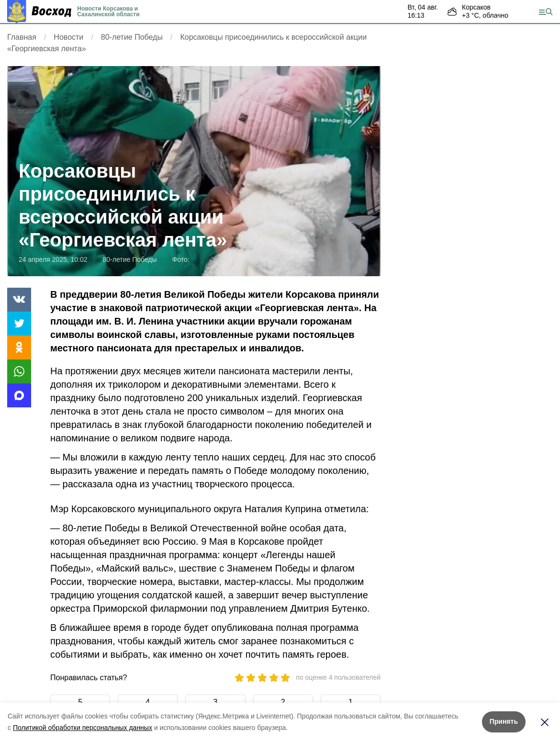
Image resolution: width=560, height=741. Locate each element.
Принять (504, 721)
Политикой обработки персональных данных (83, 728)
